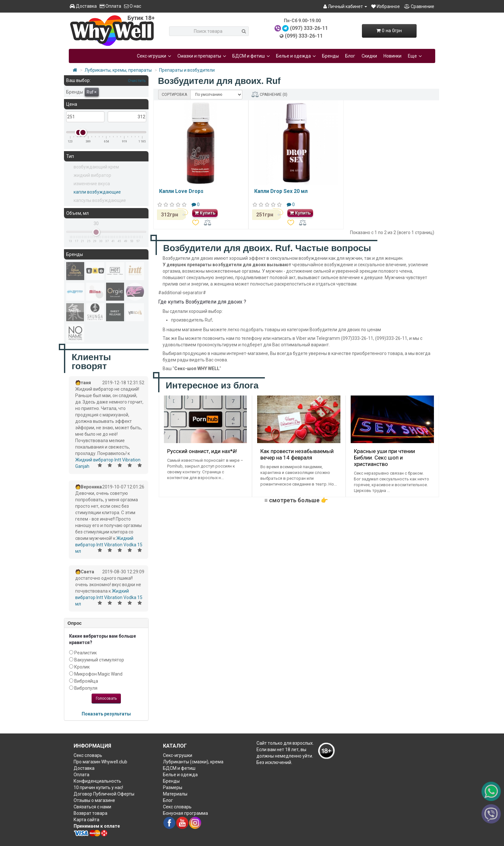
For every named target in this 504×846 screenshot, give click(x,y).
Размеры (173, 787)
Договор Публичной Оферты (104, 794)
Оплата (110, 6)
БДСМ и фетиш (251, 56)
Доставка (83, 6)
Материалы (175, 794)
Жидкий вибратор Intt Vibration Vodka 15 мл (109, 545)
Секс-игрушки (154, 56)
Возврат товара (90, 813)
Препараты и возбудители (187, 70)
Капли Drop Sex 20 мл (281, 191)
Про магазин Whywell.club (100, 762)
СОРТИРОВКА (174, 95)
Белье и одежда (296, 56)
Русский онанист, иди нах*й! (202, 451)
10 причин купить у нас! (98, 787)
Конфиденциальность (97, 781)
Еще (415, 56)
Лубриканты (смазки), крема (193, 762)
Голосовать (106, 698)
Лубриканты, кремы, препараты (118, 70)
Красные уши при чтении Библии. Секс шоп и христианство (384, 458)
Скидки (369, 56)
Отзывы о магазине (94, 800)
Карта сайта (86, 820)
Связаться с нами (92, 807)
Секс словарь (88, 755)
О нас (133, 6)
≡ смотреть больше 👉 (296, 500)
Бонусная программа (185, 813)
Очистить (136, 81)
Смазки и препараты (202, 56)
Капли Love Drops (181, 191)
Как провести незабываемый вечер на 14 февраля (297, 454)
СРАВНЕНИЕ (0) (269, 94)
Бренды (330, 56)
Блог (350, 56)
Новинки (392, 56)
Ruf (91, 92)
